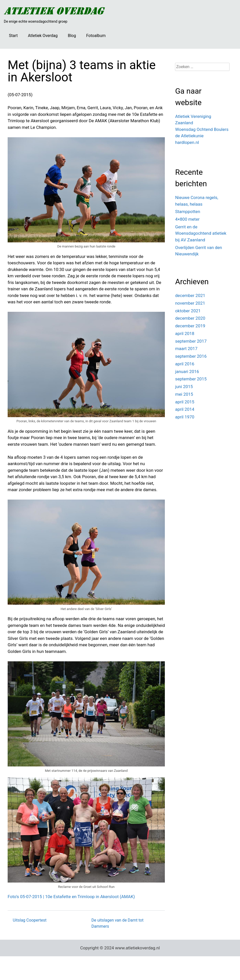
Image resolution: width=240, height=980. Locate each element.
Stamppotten (188, 212)
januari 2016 (187, 371)
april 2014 (185, 409)
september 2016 (191, 356)
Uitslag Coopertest (30, 920)
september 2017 (191, 341)
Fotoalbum (96, 36)
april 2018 (185, 333)
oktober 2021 (188, 311)
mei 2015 (184, 394)
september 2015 (191, 379)
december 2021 (190, 295)
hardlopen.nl (187, 142)
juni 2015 (184, 387)
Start (13, 36)
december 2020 (190, 318)
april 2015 (185, 402)
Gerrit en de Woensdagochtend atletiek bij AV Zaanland (201, 233)
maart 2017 (186, 349)
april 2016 (185, 364)
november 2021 (190, 303)
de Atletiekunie (189, 136)
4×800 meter (187, 219)
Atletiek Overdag (43, 36)
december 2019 (190, 326)
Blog (72, 36)
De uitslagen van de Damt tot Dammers (118, 923)
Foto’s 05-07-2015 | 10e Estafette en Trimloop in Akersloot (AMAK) (71, 897)
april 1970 (185, 417)
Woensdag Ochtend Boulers (202, 129)
